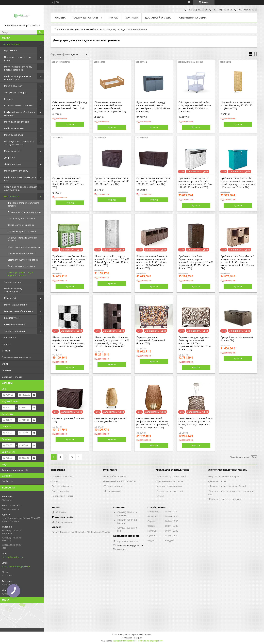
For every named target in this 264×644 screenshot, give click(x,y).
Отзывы (6, 370)
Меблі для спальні (14, 135)
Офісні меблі (11, 50)
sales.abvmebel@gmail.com (16, 566)
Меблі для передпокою (17, 122)
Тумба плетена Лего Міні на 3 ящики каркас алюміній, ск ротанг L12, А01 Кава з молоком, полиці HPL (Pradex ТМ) (238, 262)
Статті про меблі (61, 491)
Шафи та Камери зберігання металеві (19, 114)
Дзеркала (9, 158)
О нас (5, 364)
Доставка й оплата (158, 18)
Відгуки (56, 481)
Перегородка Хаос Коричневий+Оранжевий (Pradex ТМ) (151, 340)
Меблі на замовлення (16, 305)
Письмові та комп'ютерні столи (18, 59)
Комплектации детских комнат (226, 499)
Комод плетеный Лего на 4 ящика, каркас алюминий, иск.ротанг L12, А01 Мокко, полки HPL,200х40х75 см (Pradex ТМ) (152, 262)
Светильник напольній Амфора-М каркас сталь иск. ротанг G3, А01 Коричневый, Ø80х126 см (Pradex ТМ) (153, 423)
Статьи (6, 351)
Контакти (132, 18)
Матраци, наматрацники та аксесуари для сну (19, 143)
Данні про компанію (62, 476)
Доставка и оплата (12, 377)
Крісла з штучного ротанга (21, 225)
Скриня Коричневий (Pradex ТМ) (68, 420)
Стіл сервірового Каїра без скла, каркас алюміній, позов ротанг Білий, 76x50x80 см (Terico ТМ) (195, 107)
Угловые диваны (113, 486)
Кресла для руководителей (171, 476)
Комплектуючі (12, 318)
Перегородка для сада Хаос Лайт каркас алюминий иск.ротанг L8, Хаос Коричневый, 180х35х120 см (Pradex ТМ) (195, 343)
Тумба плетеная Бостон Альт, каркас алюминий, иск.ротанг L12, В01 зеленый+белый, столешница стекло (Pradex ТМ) (70, 262)
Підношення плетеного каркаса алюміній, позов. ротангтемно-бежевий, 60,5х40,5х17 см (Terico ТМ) (110, 107)
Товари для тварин (14, 331)
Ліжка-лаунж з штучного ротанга (24, 247)
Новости (7, 344)
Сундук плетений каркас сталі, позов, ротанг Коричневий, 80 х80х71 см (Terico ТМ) (112, 181)
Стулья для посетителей (170, 491)
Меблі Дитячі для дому (16, 171)
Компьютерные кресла (169, 486)
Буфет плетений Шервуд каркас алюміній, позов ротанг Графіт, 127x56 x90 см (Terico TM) (153, 107)
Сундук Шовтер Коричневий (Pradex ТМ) (237, 339)
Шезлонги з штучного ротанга (23, 260)
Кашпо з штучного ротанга (21, 266)
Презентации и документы (17, 357)
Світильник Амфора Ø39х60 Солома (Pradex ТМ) (110, 420)
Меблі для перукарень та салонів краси (18, 78)
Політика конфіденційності (151, 641)
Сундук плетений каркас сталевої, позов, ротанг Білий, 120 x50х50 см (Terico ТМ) (68, 183)
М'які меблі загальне (115, 476)
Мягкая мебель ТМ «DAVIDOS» (120, 481)
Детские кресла (218, 481)
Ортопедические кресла (170, 481)
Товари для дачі (13, 282)
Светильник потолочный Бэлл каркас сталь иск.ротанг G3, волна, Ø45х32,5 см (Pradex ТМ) (196, 423)
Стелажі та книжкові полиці (19, 106)
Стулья (160, 496)
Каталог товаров (11, 44)
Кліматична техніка (15, 324)
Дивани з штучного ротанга (22, 231)
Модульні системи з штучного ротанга (23, 239)
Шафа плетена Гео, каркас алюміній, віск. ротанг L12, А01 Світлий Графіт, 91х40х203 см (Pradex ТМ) (112, 261)
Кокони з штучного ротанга (22, 253)
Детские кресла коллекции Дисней (228, 486)
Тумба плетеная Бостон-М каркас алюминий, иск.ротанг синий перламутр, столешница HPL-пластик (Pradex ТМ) (238, 183)
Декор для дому (13, 164)
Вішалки (9, 99)
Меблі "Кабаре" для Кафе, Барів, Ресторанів (18, 68)
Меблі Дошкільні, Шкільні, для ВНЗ (20, 179)
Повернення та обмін (192, 18)
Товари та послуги (85, 18)
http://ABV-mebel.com (13, 557)
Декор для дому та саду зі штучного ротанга (20, 274)
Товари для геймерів (15, 92)
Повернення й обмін (63, 496)
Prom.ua (148, 635)
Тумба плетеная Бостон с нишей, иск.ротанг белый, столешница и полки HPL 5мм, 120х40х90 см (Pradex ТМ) (196, 183)
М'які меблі (10, 298)
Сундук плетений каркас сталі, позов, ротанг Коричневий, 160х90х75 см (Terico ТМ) (154, 181)
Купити (70, 124)
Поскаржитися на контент (124, 641)
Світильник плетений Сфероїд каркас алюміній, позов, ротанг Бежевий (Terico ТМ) (70, 105)
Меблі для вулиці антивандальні (13, 290)
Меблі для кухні (12, 151)
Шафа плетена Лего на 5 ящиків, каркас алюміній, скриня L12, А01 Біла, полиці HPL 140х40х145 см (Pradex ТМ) (68, 343)
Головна (60, 18)
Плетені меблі (12, 196)
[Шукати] (40, 32)
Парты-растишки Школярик (224, 476)
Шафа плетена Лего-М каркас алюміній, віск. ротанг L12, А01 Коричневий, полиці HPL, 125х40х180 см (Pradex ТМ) (112, 342)
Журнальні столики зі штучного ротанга (23, 204)
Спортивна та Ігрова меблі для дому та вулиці (21, 188)
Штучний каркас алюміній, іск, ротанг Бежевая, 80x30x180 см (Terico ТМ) (238, 105)
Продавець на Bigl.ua (132, 638)
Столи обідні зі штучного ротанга (24, 212)
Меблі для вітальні (14, 128)
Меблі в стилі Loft (13, 86)
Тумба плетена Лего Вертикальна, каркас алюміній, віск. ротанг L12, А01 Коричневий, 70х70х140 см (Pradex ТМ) (196, 262)
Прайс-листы (9, 337)
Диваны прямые (113, 491)
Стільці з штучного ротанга (21, 219)
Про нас (113, 18)
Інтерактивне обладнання (18, 311)
